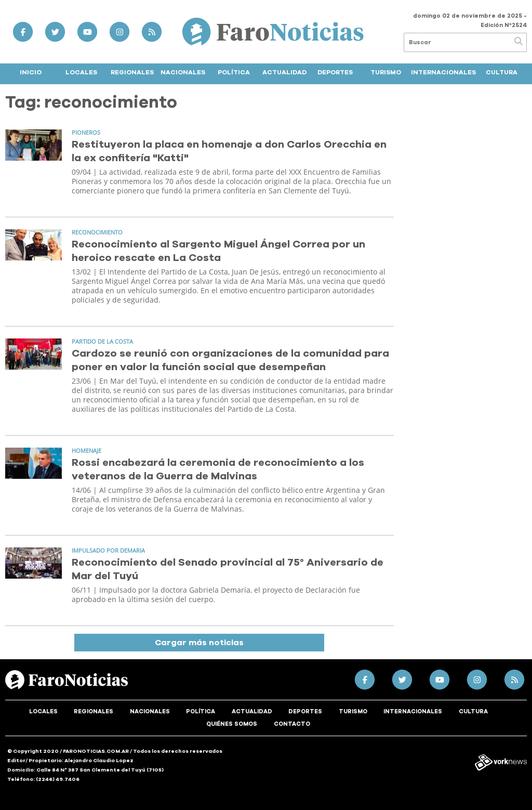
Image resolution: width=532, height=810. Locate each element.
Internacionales (443, 72)
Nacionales (183, 72)
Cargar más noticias (199, 643)
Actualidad (284, 72)
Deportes (335, 72)
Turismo (386, 72)
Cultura (502, 72)
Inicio (31, 72)
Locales (81, 72)
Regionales (132, 72)
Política (234, 72)
